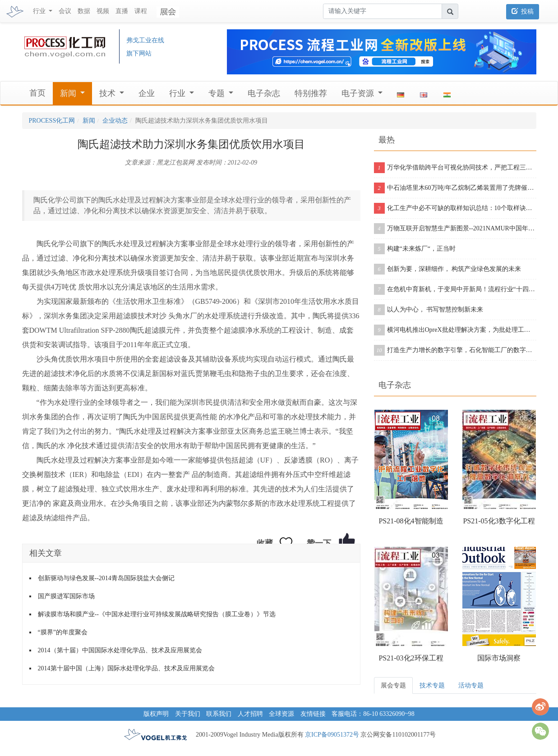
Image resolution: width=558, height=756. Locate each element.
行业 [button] (40, 11)
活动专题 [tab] (471, 685)
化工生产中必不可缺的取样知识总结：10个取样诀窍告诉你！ (455, 208)
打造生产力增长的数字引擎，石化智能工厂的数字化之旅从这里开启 (455, 350)
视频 (103, 11)
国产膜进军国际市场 (66, 596)
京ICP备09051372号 (332, 735)
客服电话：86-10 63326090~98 (373, 714)
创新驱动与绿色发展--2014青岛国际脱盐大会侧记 (106, 578)
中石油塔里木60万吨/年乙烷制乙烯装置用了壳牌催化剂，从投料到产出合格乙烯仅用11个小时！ (455, 188)
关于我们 (188, 714)
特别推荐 (311, 93)
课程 (141, 11)
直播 (122, 11)
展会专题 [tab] (393, 685)
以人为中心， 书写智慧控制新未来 (429, 310)
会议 (65, 11)
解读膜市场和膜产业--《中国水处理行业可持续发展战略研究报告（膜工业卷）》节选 (157, 614)
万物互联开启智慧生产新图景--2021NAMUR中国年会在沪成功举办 (455, 229)
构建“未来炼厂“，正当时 (415, 249)
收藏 (265, 543)
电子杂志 (264, 93)
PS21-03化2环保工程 (411, 658)
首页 (37, 93)
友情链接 (313, 714)
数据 (84, 11)
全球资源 (281, 714)
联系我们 (219, 714)
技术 (108, 93)
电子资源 (359, 93)
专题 (218, 93)
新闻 (69, 93)
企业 (147, 93)
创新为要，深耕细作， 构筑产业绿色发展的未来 (448, 269)
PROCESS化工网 (52, 121)
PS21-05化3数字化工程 (499, 521)
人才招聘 (250, 714)
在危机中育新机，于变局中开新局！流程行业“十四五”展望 (455, 289)
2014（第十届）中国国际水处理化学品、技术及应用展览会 (120, 650)
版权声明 (156, 714)
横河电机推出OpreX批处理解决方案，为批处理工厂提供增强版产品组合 (455, 330)
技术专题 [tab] (432, 685)
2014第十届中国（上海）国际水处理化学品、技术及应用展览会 (126, 668)
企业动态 (115, 121)
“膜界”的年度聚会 (63, 632)
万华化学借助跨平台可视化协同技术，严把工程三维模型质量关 (455, 168)
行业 (178, 93)
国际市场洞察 (499, 658)
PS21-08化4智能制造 (411, 521)
